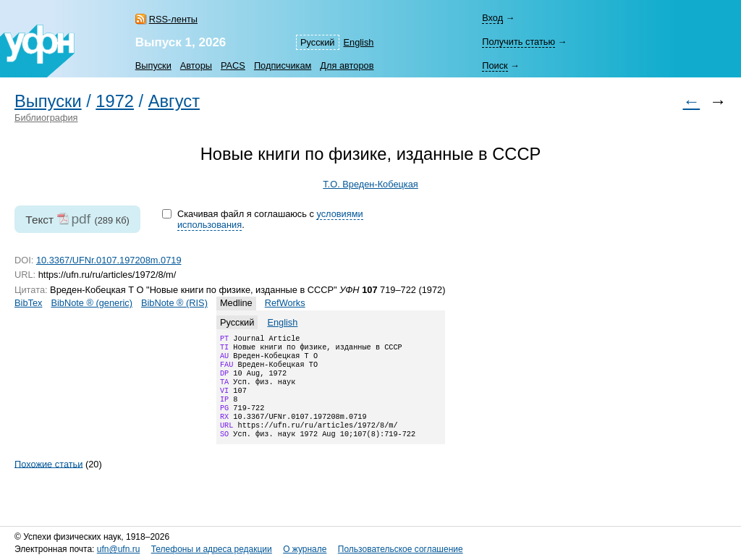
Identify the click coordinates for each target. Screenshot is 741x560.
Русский (317, 42)
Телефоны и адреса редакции (212, 549)
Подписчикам (283, 65)
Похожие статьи (48, 481)
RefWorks (285, 303)
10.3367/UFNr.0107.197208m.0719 (109, 260)
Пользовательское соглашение (401, 549)
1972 (115, 101)
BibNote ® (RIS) (174, 303)
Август (174, 101)
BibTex (28, 303)
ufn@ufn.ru (119, 549)
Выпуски (153, 65)
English (359, 42)
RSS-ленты (173, 19)
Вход (492, 18)
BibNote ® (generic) (92, 303)
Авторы (196, 65)
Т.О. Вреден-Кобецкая (370, 184)
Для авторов (347, 65)
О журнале (305, 549)
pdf (81, 219)
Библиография (46, 118)
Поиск (495, 65)
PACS (233, 65)
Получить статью (518, 42)
